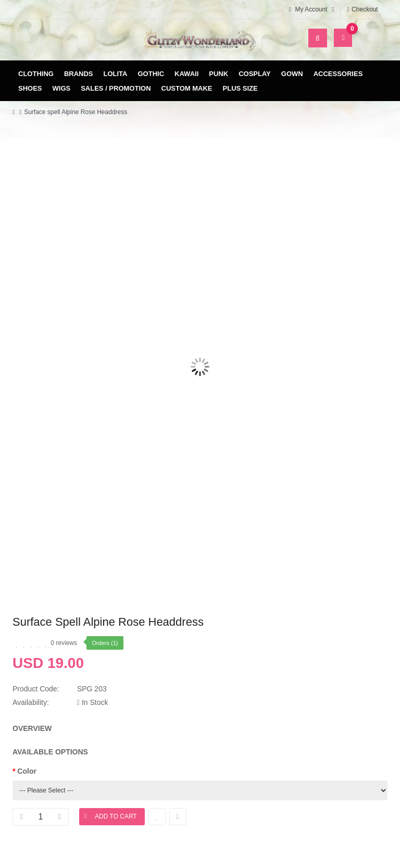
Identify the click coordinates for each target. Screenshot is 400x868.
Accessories (338, 74)
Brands (79, 74)
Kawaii (186, 74)
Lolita (116, 74)
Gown (292, 74)
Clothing (36, 74)
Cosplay (255, 74)
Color (27, 771)
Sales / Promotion (116, 88)
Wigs (62, 88)
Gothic (151, 74)
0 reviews (64, 643)
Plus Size (240, 88)
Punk (218, 74)
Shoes (30, 88)
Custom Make (187, 88)
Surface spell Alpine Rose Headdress (76, 112)
